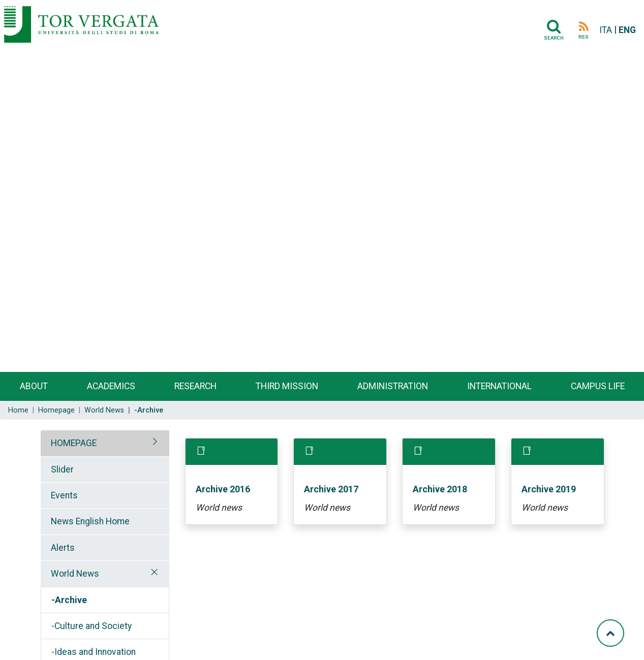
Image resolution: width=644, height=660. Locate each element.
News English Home (90, 521)
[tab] (105, 443)
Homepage (56, 410)
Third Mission (287, 386)
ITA (606, 30)
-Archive (69, 600)
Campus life (598, 386)
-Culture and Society (91, 626)
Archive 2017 (331, 489)
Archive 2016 (223, 489)
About (34, 386)
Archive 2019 (549, 489)
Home (18, 410)
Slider (62, 469)
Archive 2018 (440, 489)
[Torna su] (610, 633)
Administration (393, 386)
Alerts (63, 548)
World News (104, 410)
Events (64, 495)
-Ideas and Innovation (94, 652)
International (499, 386)
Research (195, 386)
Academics (111, 386)
